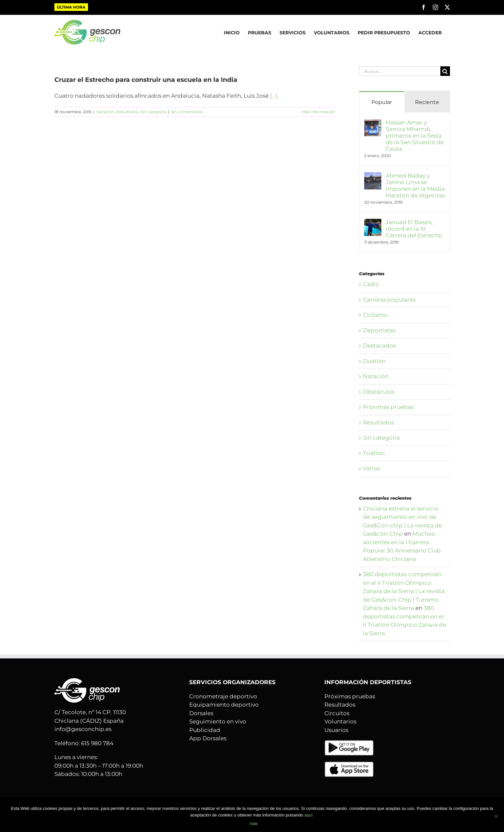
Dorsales (201, 713)
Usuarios (336, 730)
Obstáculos (379, 392)
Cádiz (371, 284)
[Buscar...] (400, 71)
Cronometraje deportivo (223, 696)
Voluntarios (340, 721)
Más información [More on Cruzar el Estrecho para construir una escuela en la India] (319, 112)
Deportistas (379, 330)
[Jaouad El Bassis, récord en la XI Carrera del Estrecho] (373, 223)
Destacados (379, 346)
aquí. (309, 815)
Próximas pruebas (388, 407)
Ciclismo (375, 315)
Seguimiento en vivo (218, 721)
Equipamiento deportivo (224, 705)
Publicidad (205, 730)
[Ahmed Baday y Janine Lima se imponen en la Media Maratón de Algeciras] (373, 176)
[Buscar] (445, 71)
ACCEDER (430, 33)
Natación (105, 112)
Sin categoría (153, 112)
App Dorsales (208, 738)
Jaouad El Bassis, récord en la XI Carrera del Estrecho (414, 229)
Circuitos (337, 713)
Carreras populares (389, 300)
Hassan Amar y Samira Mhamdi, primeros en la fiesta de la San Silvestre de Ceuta (415, 136)
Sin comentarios (187, 112)
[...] (274, 96)
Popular (382, 102)
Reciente (427, 102)
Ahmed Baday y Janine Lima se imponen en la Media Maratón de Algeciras (415, 185)
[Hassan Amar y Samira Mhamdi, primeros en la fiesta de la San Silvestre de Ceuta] (373, 123)
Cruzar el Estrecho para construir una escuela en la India (146, 80)
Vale (254, 824)
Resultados (127, 112)
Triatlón (374, 453)
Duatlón (374, 361)
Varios (371, 468)
